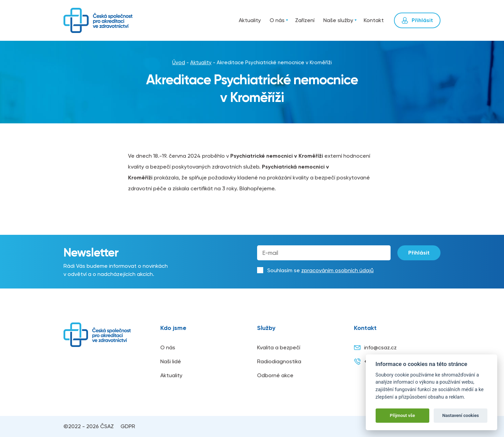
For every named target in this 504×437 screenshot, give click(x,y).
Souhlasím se (320, 270)
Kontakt (374, 20)
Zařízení (305, 20)
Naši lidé (171, 361)
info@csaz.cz (375, 348)
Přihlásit (419, 253)
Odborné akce (275, 375)
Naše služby (338, 20)
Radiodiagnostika (279, 361)
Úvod (227, 20)
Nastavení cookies (461, 415)
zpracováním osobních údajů (337, 270)
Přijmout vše (402, 415)
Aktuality (250, 20)
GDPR (128, 426)
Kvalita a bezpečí (279, 347)
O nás (277, 20)
